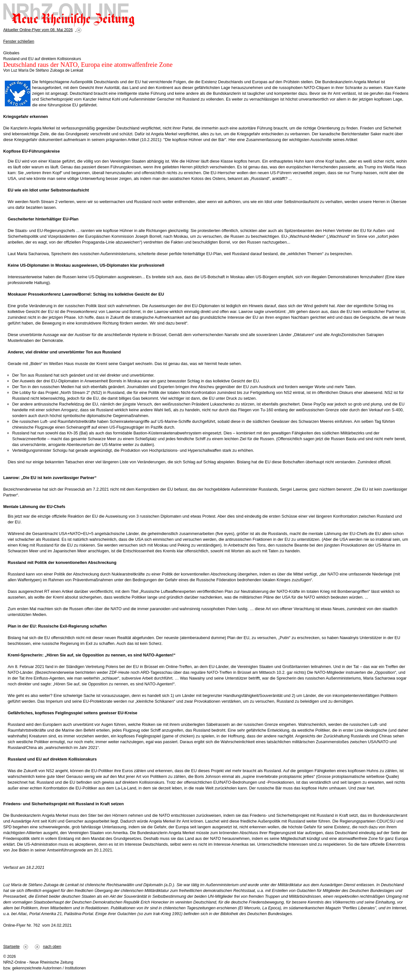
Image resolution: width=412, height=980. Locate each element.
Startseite (11, 947)
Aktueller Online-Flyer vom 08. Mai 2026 (38, 30)
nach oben (52, 947)
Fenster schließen (19, 41)
